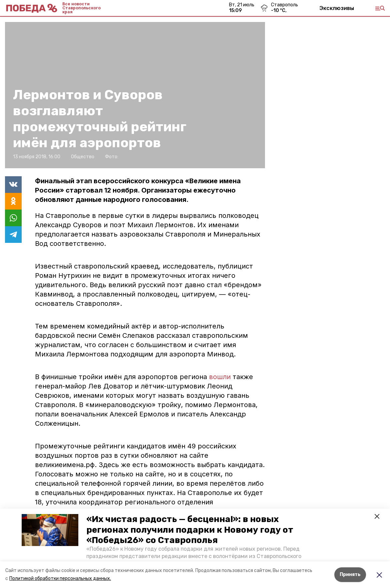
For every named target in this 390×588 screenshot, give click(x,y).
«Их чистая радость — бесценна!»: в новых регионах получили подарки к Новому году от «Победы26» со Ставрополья (190, 530)
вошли (220, 377)
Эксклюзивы (337, 8)
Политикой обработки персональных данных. (60, 579)
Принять (350, 575)
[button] (50, 530)
